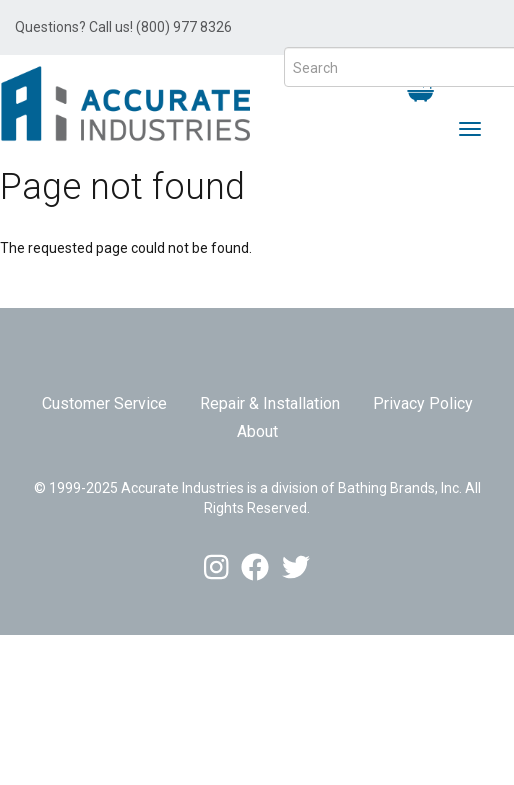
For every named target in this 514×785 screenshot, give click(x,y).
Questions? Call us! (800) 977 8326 (123, 27)
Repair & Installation (270, 403)
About (257, 431)
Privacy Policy (423, 403)
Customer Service (104, 403)
